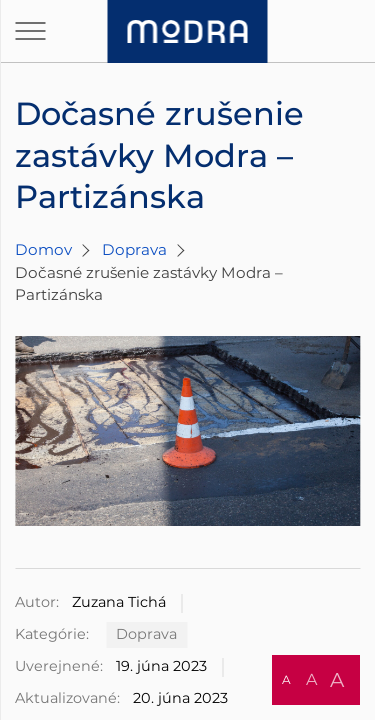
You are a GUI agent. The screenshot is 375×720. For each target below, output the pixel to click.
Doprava (134, 249)
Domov (43, 249)
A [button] (286, 679)
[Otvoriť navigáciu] (30, 31)
